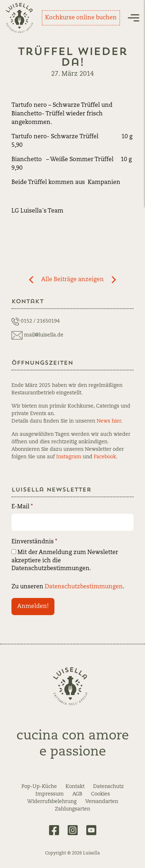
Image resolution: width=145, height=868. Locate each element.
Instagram (69, 457)
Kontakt (75, 787)
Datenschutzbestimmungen (84, 587)
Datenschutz (108, 787)
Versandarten (102, 802)
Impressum (50, 794)
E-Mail (22, 507)
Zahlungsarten (72, 809)
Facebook (105, 457)
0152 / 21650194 (40, 321)
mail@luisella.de (44, 335)
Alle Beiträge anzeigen (72, 280)
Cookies (100, 794)
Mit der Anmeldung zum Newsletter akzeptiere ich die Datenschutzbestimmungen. (65, 560)
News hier (109, 421)
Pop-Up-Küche (39, 787)
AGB (77, 794)
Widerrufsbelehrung (52, 802)
